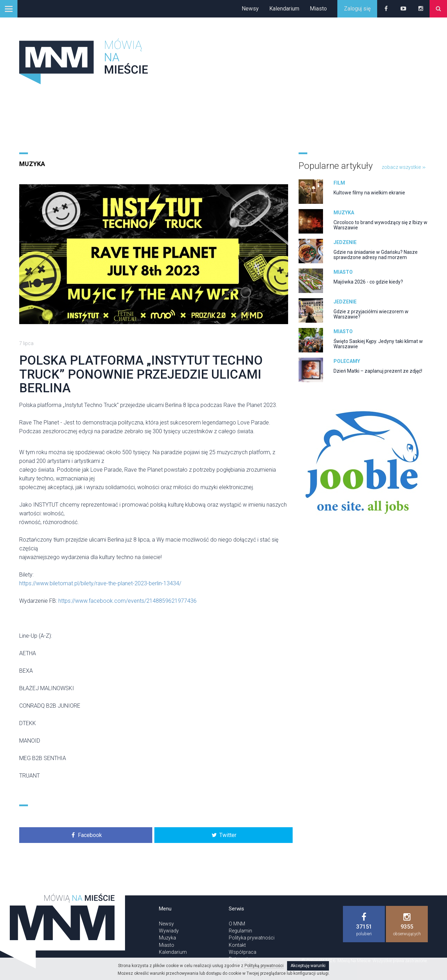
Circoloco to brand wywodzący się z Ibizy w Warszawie (380, 225)
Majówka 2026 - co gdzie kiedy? (368, 282)
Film (339, 183)
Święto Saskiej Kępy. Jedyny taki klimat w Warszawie (378, 344)
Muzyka (32, 164)
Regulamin (240, 931)
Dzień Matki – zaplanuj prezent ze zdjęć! (378, 371)
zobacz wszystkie (404, 167)
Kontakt (237, 945)
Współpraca (243, 952)
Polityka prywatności (252, 938)
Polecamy (347, 361)
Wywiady (169, 931)
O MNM (237, 924)
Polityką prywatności (264, 966)
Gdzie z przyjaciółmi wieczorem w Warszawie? (371, 314)
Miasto (318, 9)
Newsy (250, 9)
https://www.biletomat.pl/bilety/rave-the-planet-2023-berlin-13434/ (100, 583)
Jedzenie (345, 242)
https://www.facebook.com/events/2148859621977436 (127, 601)
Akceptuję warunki (308, 966)
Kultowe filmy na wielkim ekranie (369, 193)
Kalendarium (284, 9)
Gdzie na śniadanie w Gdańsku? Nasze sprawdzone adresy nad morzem (376, 255)
